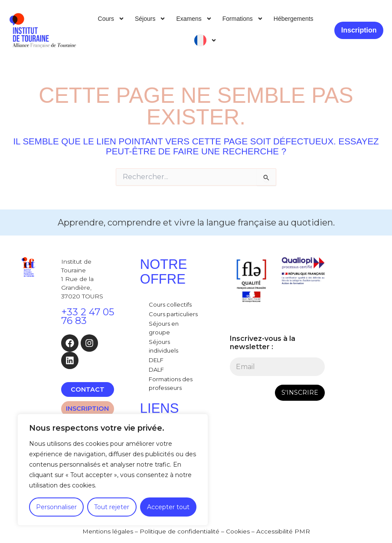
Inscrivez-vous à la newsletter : (263, 343)
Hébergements (294, 19)
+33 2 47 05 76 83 (88, 316)
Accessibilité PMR (283, 531)
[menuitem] (206, 40)
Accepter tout (168, 507)
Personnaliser (56, 507)
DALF (156, 370)
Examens (194, 19)
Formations (243, 19)
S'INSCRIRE (300, 393)
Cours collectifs (170, 304)
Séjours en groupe (164, 328)
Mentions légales (108, 531)
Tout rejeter (112, 507)
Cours (111, 19)
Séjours (150, 19)
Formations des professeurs (171, 383)
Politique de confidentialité (180, 531)
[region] (113, 470)
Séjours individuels (163, 346)
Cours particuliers (173, 314)
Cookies (238, 531)
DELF (156, 360)
